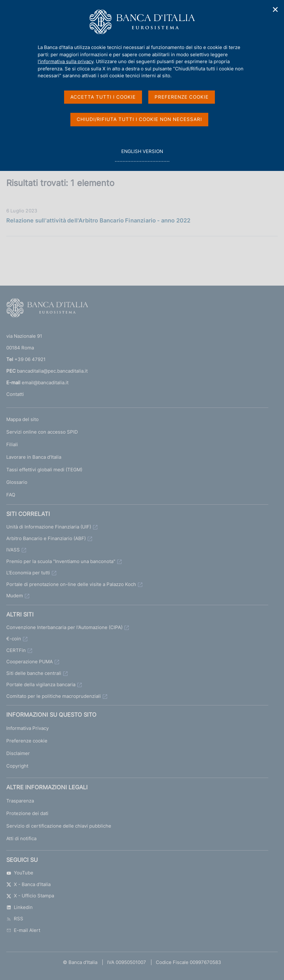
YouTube (20, 873)
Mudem (15, 596)
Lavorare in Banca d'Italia (34, 457)
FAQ (11, 495)
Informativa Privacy (27, 728)
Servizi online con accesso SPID (42, 432)
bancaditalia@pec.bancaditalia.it (52, 371)
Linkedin (19, 907)
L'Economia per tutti (28, 573)
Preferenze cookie (27, 741)
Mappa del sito (22, 419)
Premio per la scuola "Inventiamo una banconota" (61, 561)
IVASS (13, 550)
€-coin (14, 639)
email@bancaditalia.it (45, 383)
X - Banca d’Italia (28, 884)
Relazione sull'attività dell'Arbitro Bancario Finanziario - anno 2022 (98, 220)
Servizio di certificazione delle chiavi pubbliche (59, 826)
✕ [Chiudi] (276, 10)
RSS (15, 919)
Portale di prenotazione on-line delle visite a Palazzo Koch (71, 584)
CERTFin (16, 650)
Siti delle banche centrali (34, 673)
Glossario (17, 482)
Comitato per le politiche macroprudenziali (54, 696)
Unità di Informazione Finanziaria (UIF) (49, 527)
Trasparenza (20, 801)
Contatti (15, 394)
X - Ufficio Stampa (30, 896)
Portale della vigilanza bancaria (41, 684)
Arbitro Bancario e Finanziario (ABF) (46, 538)
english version (142, 155)
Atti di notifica (21, 838)
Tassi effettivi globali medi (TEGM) (44, 470)
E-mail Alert (23, 930)
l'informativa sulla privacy (66, 61)
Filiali (12, 444)
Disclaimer (18, 753)
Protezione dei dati (27, 813)
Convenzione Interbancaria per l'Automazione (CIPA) (64, 627)
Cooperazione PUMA (30, 662)
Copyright (17, 766)
